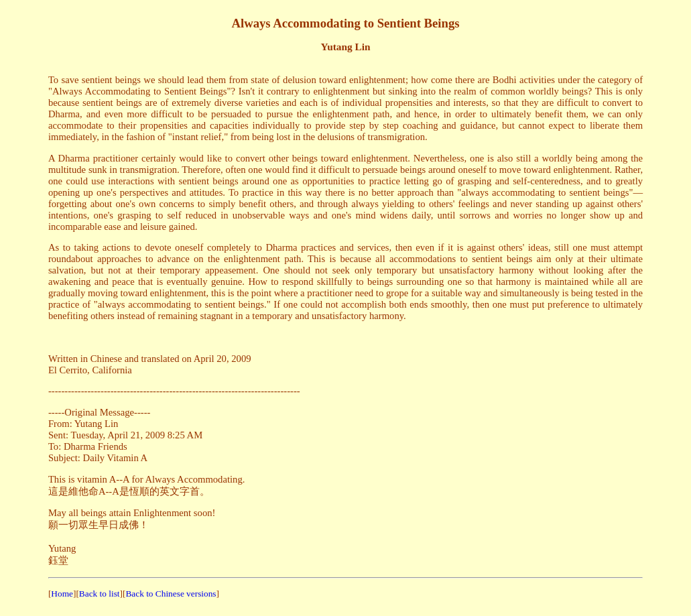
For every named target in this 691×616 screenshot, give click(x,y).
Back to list (100, 594)
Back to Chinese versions (171, 594)
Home (62, 594)
